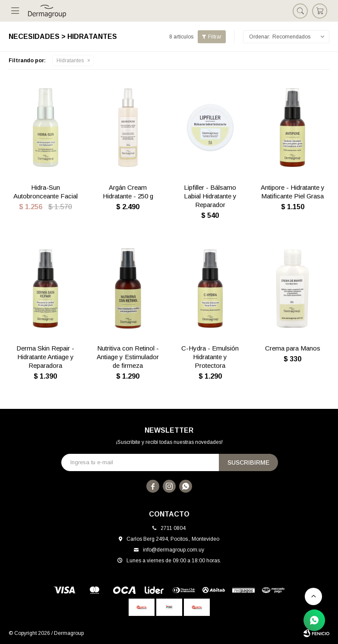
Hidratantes (70, 61)
